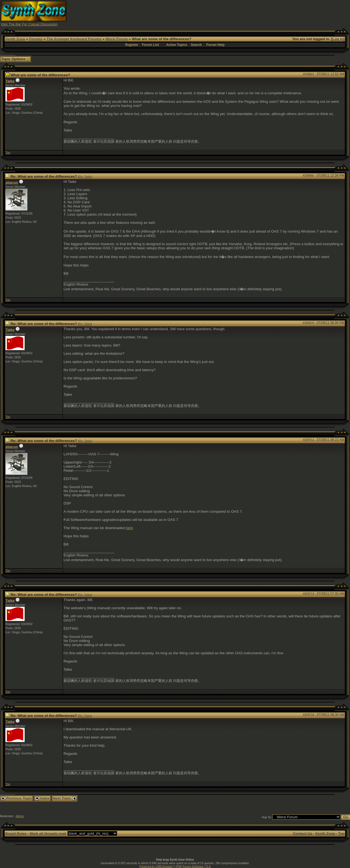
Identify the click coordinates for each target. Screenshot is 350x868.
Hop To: (267, 817)
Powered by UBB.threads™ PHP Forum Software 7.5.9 (175, 866)
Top (8, 153)
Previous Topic (17, 798)
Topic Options (15, 59)
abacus (12, 182)
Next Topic (65, 798)
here (129, 528)
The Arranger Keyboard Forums (74, 39)
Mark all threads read (48, 833)
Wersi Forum (117, 39)
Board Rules (16, 833)
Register (132, 45)
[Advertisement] (250, 13)
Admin (20, 816)
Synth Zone (15, 39)
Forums (36, 39)
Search (196, 45)
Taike (10, 81)
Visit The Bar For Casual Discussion (29, 24)
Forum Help (216, 45)
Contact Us (302, 833)
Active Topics (177, 45)
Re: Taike (85, 177)
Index (42, 798)
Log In (338, 39)
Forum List (150, 45)
